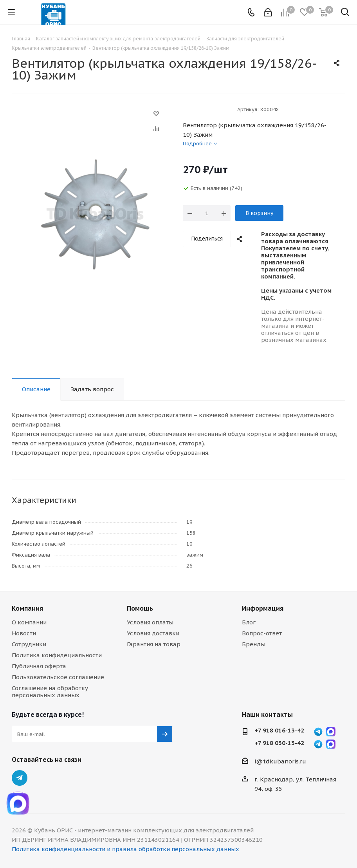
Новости (24, 633)
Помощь (140, 608)
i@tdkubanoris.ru (280, 761)
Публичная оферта (39, 666)
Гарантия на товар (154, 644)
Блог (249, 622)
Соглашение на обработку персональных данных (50, 692)
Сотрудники (29, 644)
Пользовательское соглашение (58, 677)
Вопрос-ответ (262, 633)
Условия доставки (153, 633)
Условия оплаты (150, 622)
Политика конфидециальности (57, 655)
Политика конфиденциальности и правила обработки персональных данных (125, 849)
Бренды (254, 644)
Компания (27, 608)
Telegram (20, 778)
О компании (29, 622)
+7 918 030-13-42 (279, 743)
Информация (263, 608)
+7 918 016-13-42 (279, 731)
